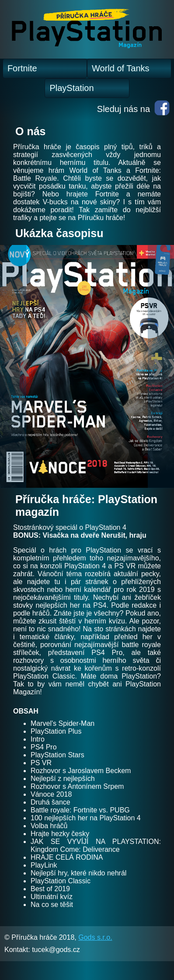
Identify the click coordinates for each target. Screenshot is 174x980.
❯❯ (162, 367)
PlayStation (71, 88)
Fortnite (22, 68)
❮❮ (14, 367)
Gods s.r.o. (95, 937)
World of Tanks (121, 68)
